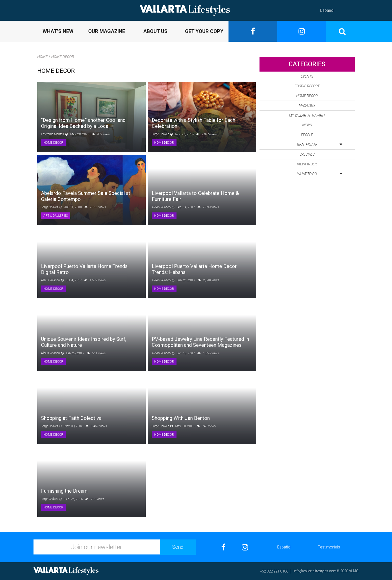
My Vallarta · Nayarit (307, 115)
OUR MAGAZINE (107, 31)
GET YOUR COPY (204, 31)
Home (42, 57)
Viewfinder (307, 164)
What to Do (320, 173)
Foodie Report (307, 86)
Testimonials (329, 547)
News (307, 125)
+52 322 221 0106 (274, 571)
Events (307, 76)
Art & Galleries (56, 216)
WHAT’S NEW (58, 31)
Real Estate (320, 144)
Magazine (307, 106)
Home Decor (63, 57)
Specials (307, 154)
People (307, 135)
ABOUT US (155, 31)
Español (327, 10)
